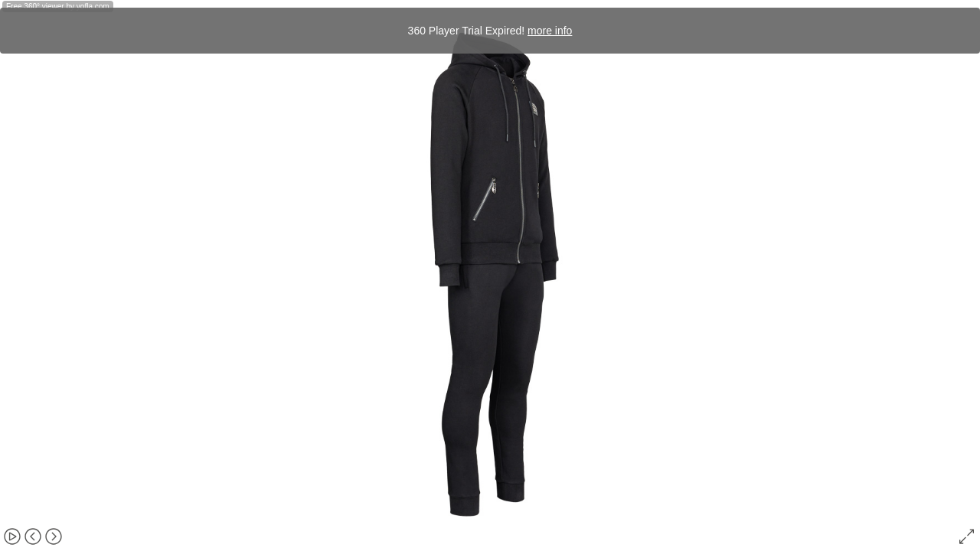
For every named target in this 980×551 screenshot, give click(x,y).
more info (550, 31)
